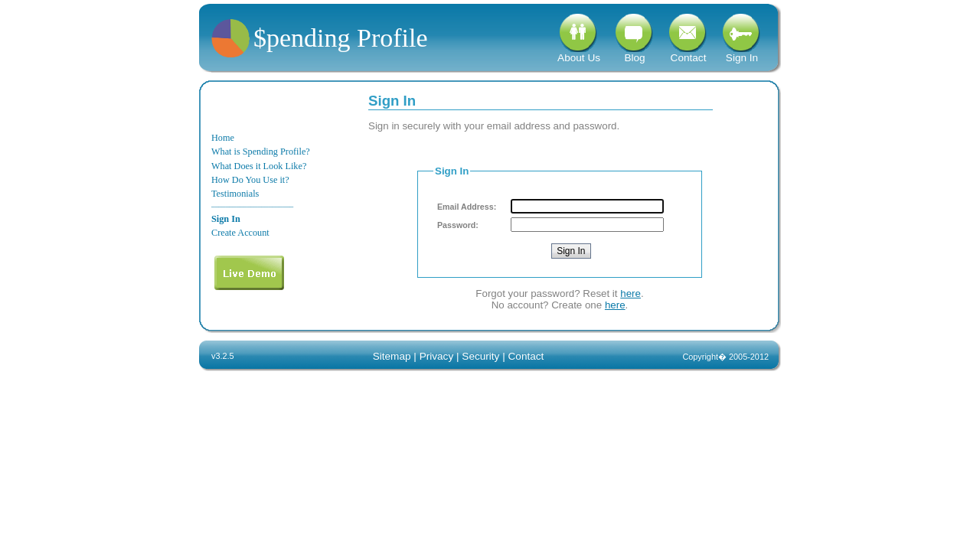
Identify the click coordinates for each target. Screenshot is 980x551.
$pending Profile (341, 38)
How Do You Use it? (250, 180)
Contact (688, 53)
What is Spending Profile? (261, 152)
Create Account (240, 233)
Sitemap (392, 356)
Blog (635, 53)
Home (223, 138)
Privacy (437, 356)
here (630, 293)
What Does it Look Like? (259, 166)
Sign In (742, 53)
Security (480, 356)
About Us (579, 53)
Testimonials (235, 194)
